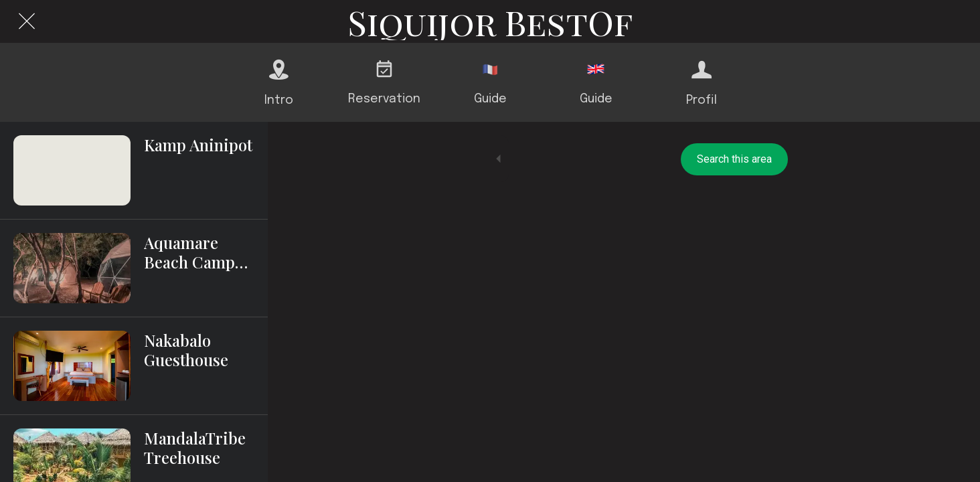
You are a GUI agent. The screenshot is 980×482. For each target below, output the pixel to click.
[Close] (27, 21)
